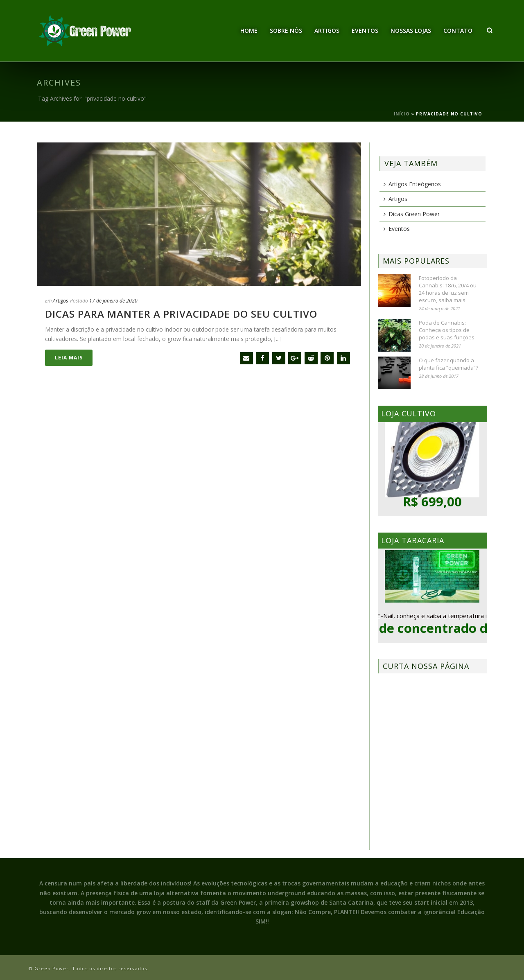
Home (249, 30)
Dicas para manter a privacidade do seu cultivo (181, 314)
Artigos (327, 30)
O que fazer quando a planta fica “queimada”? (448, 364)
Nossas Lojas (411, 30)
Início (402, 114)
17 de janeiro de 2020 (113, 301)
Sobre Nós (286, 30)
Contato (458, 30)
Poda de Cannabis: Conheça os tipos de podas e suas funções (447, 330)
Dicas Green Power (412, 214)
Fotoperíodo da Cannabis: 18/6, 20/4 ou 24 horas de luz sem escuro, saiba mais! (448, 289)
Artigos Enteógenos (412, 184)
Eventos (365, 30)
